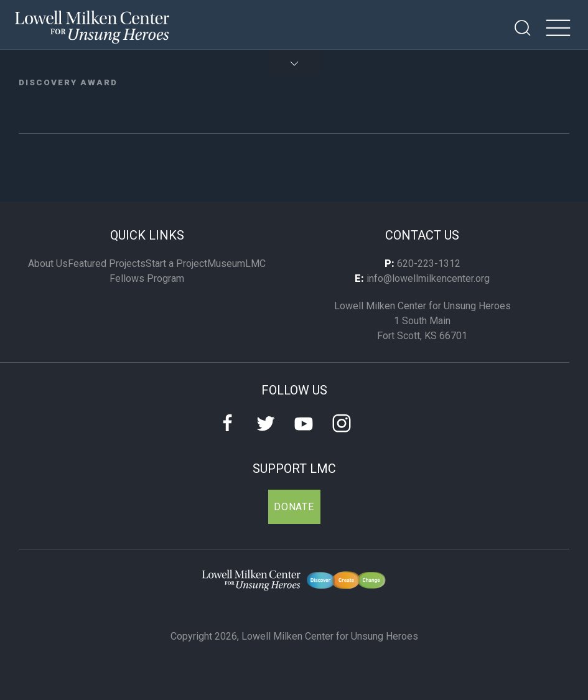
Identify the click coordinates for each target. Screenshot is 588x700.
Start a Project (176, 264)
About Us (48, 264)
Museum (226, 264)
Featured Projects (107, 264)
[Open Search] (523, 28)
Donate (294, 507)
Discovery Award (68, 82)
